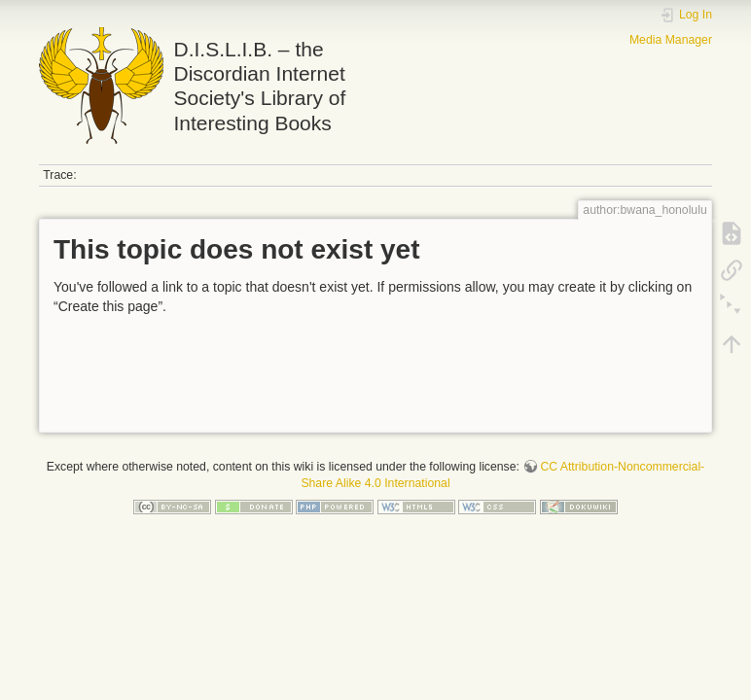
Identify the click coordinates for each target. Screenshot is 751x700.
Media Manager (671, 40)
